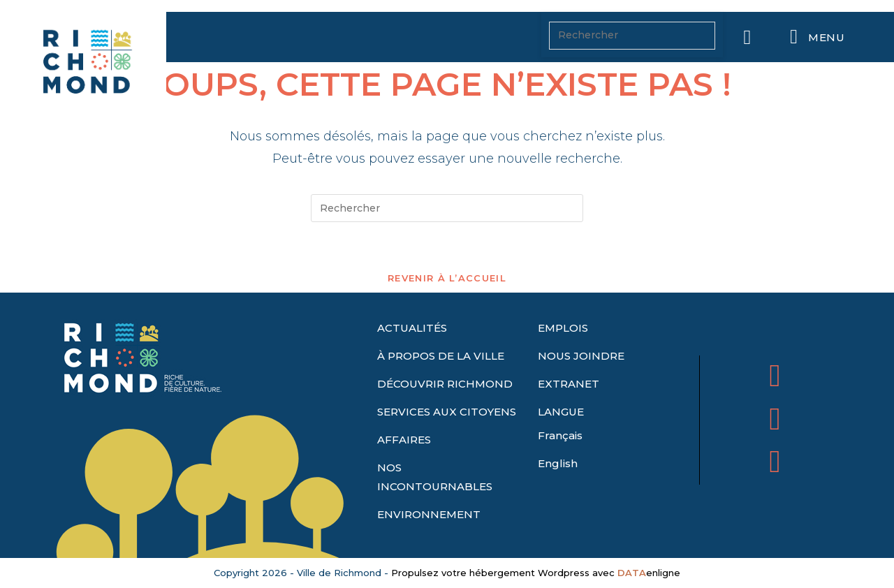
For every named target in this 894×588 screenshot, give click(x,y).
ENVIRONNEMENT (429, 514)
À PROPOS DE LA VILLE (441, 356)
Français (560, 435)
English (558, 463)
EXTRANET (569, 384)
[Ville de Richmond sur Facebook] (775, 375)
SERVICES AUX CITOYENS (447, 412)
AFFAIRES (404, 440)
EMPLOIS (563, 328)
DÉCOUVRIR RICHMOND (445, 384)
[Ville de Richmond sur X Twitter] (775, 419)
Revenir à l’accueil (447, 278)
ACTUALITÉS (412, 328)
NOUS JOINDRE (581, 356)
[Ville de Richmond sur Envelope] (775, 461)
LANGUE (561, 412)
